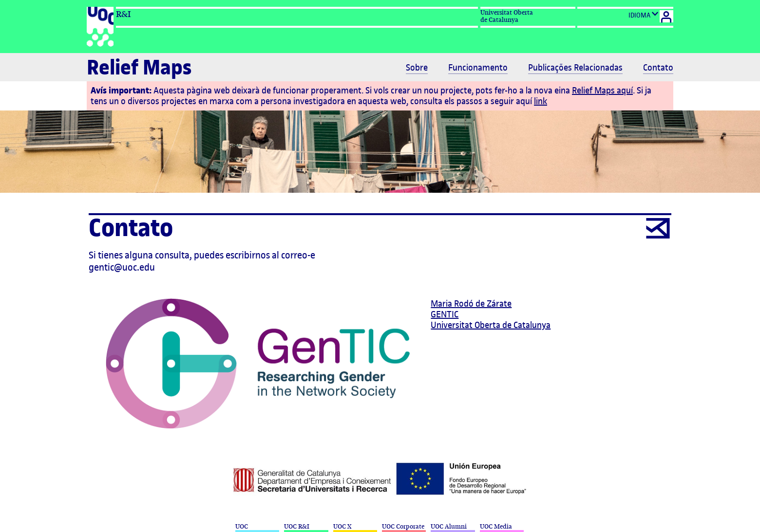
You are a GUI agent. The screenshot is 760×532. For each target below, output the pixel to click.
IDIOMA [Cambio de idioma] (644, 15)
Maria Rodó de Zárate (471, 303)
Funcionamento (478, 68)
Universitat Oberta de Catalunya (491, 325)
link (541, 101)
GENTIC (445, 314)
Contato (658, 68)
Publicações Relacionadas (575, 68)
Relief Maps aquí (602, 90)
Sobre (417, 68)
